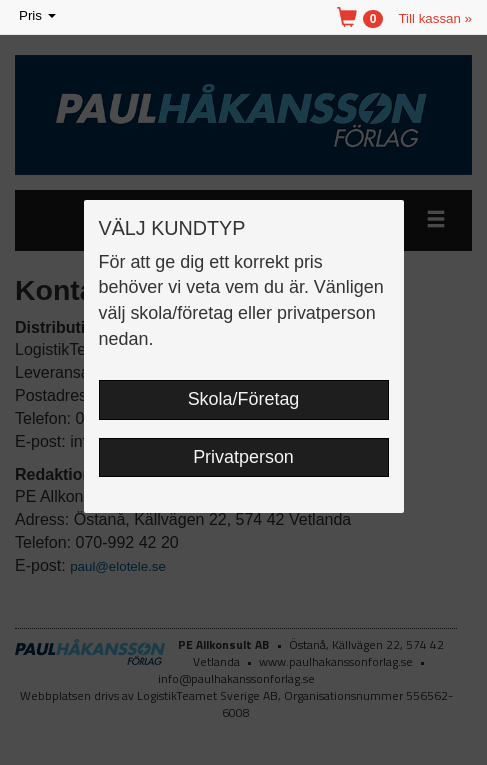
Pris (39, 16)
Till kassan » (435, 18)
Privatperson (243, 457)
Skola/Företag (244, 399)
